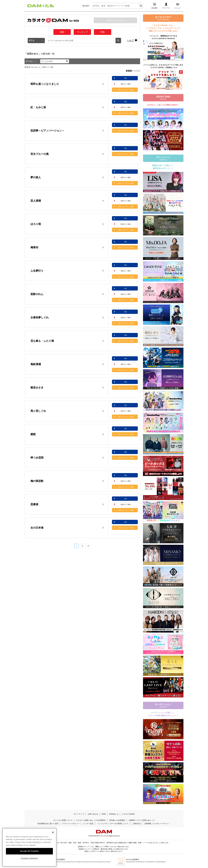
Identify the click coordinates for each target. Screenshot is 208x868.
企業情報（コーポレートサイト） (157, 824)
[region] (29, 847)
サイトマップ (79, 814)
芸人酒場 (36, 201)
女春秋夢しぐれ (40, 317)
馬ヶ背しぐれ (38, 411)
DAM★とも (114, 814)
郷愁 (33, 434)
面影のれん (37, 294)
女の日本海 (37, 528)
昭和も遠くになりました (45, 84)
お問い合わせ (93, 814)
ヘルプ (130, 40)
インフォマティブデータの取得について (113, 824)
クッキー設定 (88, 824)
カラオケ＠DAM (128, 814)
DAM (104, 814)
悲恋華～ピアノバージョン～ (47, 131)
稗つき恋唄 (37, 458)
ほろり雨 (36, 224)
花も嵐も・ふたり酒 (42, 341)
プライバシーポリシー (71, 824)
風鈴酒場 (36, 364)
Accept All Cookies (29, 851)
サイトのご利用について (63, 820)
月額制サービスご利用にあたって (142, 820)
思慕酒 (34, 504)
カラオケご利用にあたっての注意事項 (91, 820)
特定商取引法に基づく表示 (48, 824)
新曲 (62, 32)
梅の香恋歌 (37, 481)
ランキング (82, 32)
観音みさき (37, 388)
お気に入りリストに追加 (126, 90)
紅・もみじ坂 (38, 107)
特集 (103, 32)
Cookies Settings (29, 858)
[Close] (53, 832)
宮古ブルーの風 (40, 154)
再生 (126, 78)
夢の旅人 (36, 177)
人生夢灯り (37, 271)
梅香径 (34, 247)
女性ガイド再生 (126, 84)
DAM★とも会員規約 (117, 820)
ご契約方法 (136, 824)
